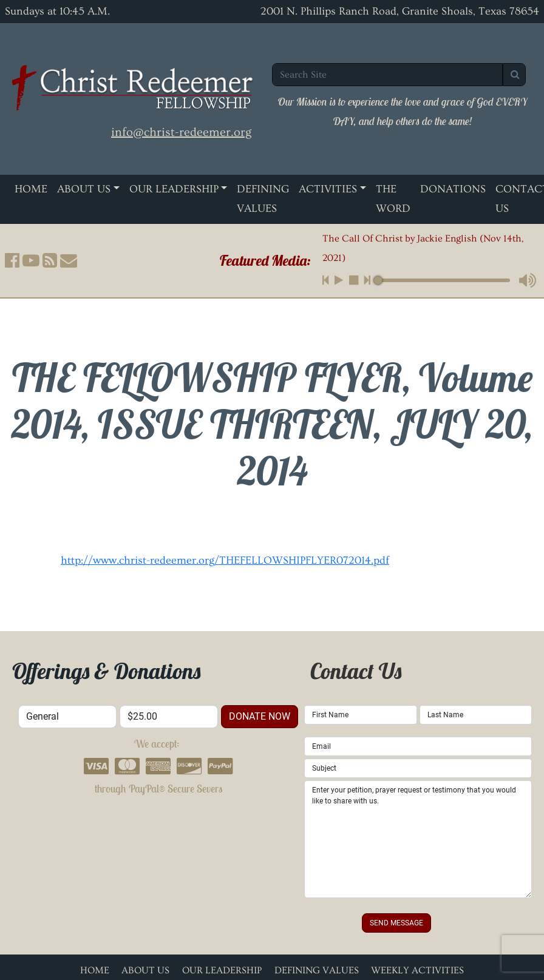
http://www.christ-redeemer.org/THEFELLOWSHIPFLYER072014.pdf (225, 560)
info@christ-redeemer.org (181, 132)
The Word (393, 199)
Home (31, 189)
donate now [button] (260, 716)
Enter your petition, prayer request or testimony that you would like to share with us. (418, 839)
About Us (84, 189)
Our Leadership (174, 189)
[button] (12, 260)
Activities (328, 189)
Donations (453, 189)
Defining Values (263, 199)
